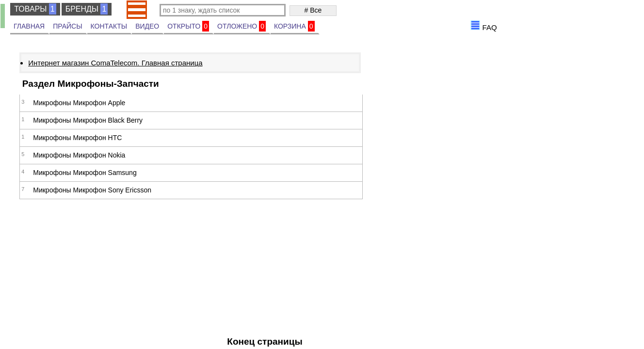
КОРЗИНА (294, 26)
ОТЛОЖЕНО (241, 26)
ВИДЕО (147, 26)
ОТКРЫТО (188, 26)
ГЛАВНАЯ (29, 26)
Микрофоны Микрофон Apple (79, 103)
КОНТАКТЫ (109, 26)
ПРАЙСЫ (67, 26)
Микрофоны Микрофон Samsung (85, 173)
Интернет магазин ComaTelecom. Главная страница (115, 63)
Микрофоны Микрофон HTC (77, 138)
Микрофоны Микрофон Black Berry (88, 120)
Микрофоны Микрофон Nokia (79, 155)
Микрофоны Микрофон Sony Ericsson (92, 190)
